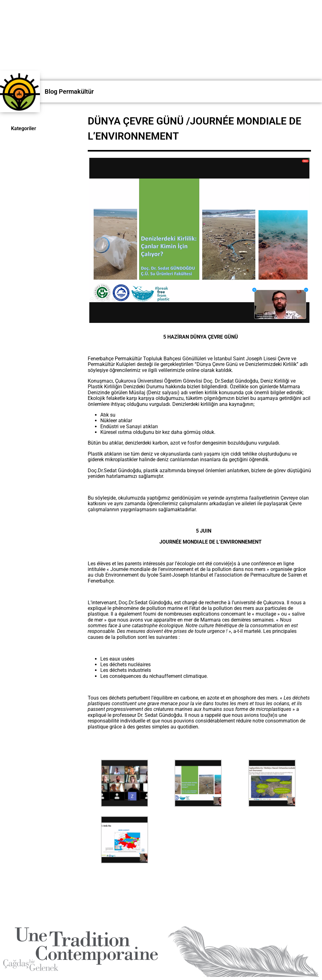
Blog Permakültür (69, 91)
